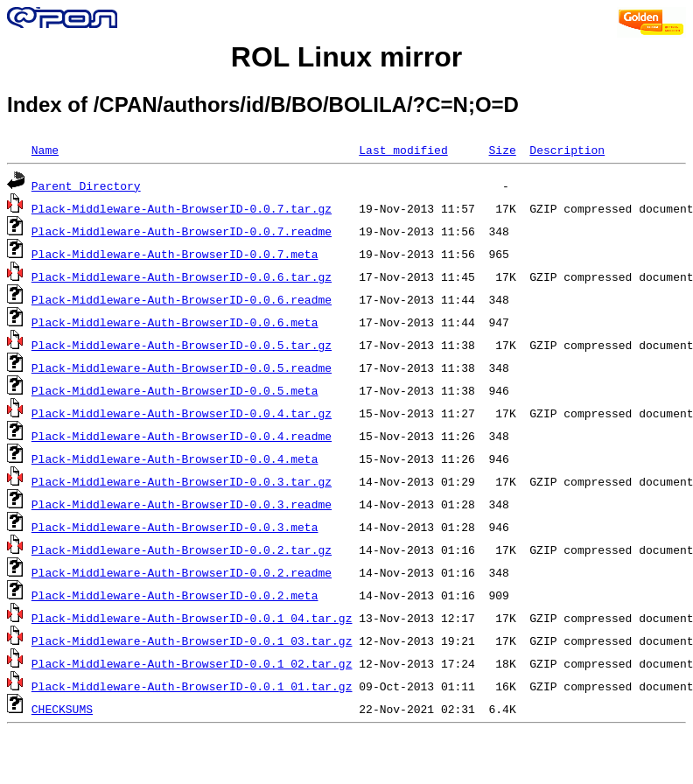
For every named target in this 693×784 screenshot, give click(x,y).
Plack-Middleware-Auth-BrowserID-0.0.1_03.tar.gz (192, 640)
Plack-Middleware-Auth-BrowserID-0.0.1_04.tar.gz (192, 618)
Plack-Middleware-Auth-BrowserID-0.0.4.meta (175, 458)
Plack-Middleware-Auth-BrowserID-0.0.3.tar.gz (182, 481)
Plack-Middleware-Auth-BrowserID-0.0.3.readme (182, 504)
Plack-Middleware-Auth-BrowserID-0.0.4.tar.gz (182, 413)
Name (45, 150)
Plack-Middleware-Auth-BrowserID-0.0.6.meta (175, 322)
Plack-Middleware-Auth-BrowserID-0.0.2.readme (182, 572)
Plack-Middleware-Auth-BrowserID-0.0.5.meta (175, 390)
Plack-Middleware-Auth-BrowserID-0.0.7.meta (175, 254)
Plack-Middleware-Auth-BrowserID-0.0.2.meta (175, 595)
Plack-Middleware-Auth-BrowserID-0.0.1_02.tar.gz (192, 663)
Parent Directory (86, 185)
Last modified (403, 150)
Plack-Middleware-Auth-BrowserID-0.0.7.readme (182, 231)
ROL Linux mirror (346, 57)
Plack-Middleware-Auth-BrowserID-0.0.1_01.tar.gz (192, 686)
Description (567, 150)
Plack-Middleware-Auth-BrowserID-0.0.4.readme (182, 436)
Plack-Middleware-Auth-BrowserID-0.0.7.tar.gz (182, 208)
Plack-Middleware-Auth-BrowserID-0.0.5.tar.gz (182, 345)
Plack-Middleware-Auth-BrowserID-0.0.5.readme (182, 367)
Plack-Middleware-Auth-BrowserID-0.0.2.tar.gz (182, 549)
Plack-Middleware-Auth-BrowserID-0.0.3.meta (175, 527)
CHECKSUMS (62, 709)
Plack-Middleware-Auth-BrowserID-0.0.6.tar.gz (182, 276)
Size (502, 150)
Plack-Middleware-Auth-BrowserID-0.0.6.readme (182, 299)
